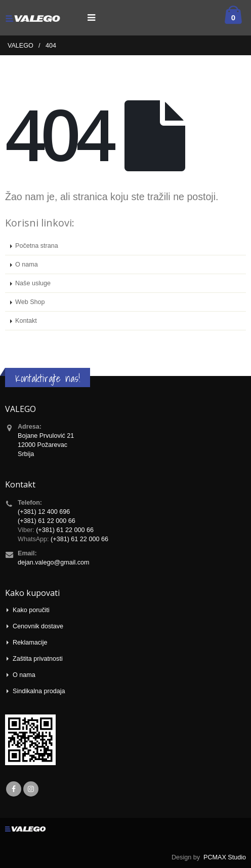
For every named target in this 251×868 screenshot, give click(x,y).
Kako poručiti (31, 610)
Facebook (14, 789)
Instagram (31, 789)
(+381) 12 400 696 (44, 512)
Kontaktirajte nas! (48, 378)
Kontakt (26, 321)
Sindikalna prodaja (39, 691)
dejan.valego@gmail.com (54, 562)
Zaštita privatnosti (38, 659)
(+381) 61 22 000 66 (47, 521)
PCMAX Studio (225, 857)
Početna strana (37, 246)
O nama (27, 265)
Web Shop (30, 302)
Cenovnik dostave (38, 626)
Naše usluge (33, 283)
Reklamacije (30, 643)
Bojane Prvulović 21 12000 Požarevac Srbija (46, 445)
